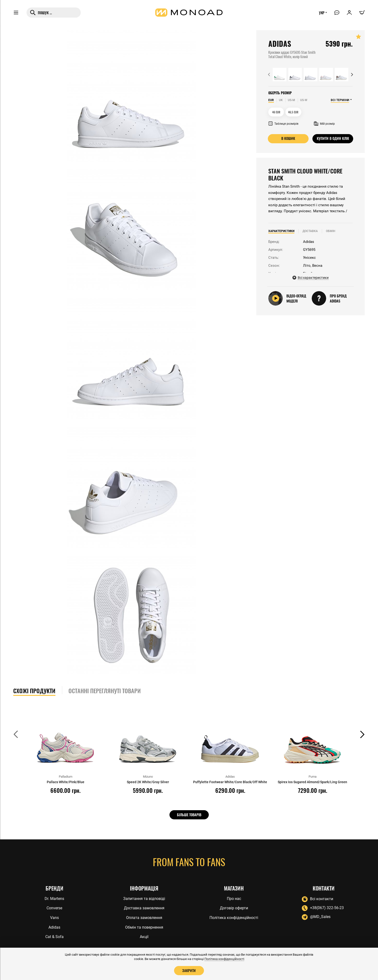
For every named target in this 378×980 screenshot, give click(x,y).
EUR (271, 100)
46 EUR (276, 112)
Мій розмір (324, 124)
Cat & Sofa (54, 937)
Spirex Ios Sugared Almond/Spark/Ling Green (312, 782)
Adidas (54, 927)
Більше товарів (189, 815)
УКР (321, 14)
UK (281, 100)
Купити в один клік (333, 138)
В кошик (288, 138)
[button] (269, 75)
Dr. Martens (54, 898)
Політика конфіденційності (234, 917)
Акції (144, 937)
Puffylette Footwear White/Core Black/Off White (230, 782)
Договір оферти (234, 908)
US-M (291, 100)
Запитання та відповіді (144, 898)
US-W (304, 100)
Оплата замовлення (144, 917)
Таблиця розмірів (283, 124)
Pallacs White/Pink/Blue (65, 782)
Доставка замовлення (144, 908)
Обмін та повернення (144, 927)
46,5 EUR (294, 112)
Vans (54, 917)
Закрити (189, 970)
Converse (54, 908)
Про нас (234, 898)
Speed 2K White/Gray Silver (148, 782)
